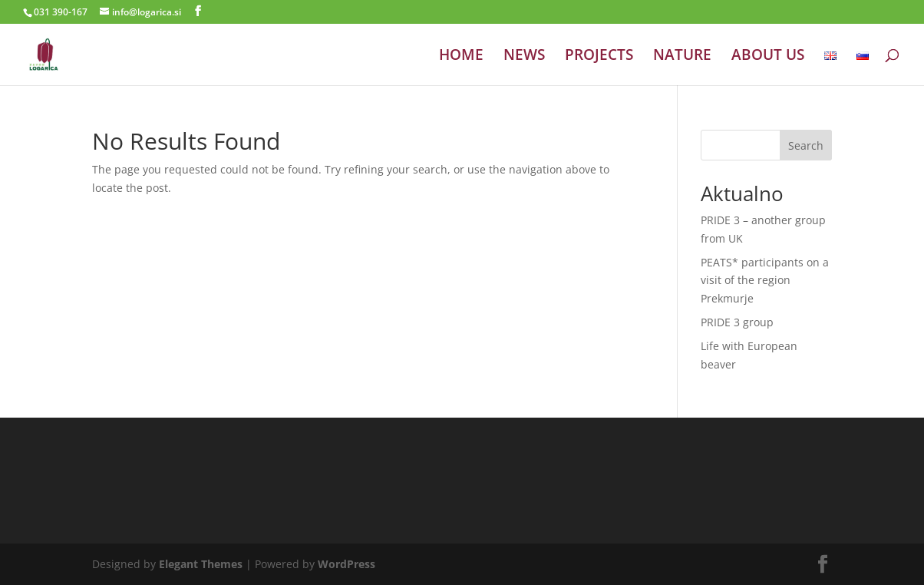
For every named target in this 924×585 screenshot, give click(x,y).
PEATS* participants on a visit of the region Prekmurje (765, 281)
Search (806, 145)
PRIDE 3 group (737, 322)
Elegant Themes (201, 564)
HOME (461, 57)
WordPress (346, 564)
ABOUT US (768, 57)
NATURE (682, 57)
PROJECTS (599, 57)
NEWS (524, 57)
